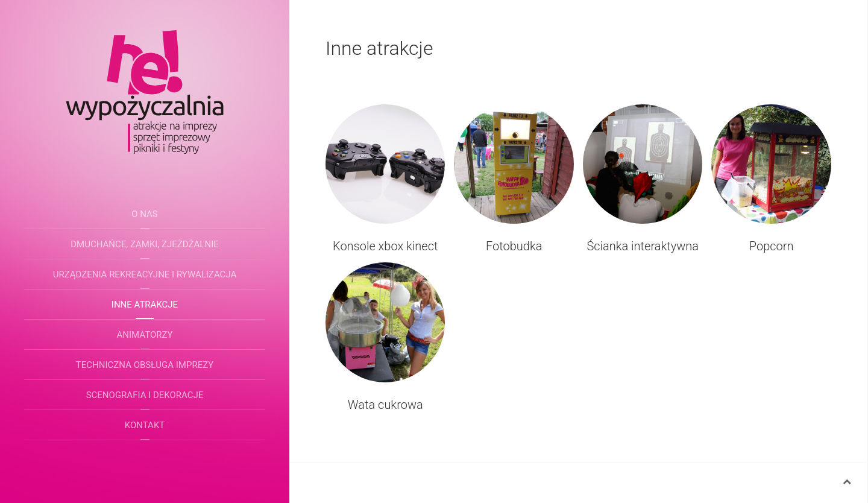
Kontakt (145, 425)
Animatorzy (145, 335)
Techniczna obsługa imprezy (145, 365)
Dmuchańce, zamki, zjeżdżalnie (145, 244)
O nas (145, 214)
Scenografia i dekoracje (145, 395)
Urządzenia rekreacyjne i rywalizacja (145, 274)
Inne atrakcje (145, 305)
